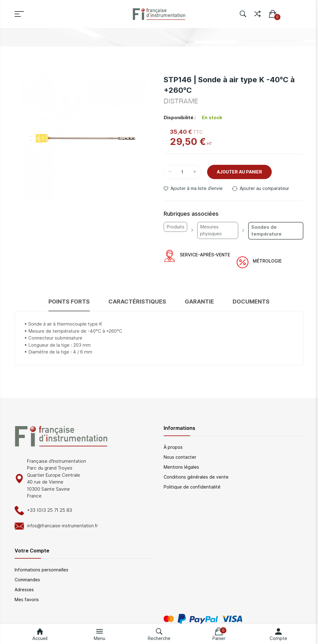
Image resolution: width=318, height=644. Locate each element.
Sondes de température (266, 231)
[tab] (69, 304)
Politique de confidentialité (192, 487)
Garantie (199, 302)
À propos (173, 447)
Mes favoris (27, 599)
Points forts (69, 302)
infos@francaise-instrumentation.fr (62, 526)
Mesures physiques (211, 230)
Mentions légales (181, 467)
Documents (251, 302)
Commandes (27, 580)
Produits (175, 227)
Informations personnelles (41, 570)
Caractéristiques (137, 302)
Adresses (24, 590)
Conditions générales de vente (196, 477)
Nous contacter (180, 457)
